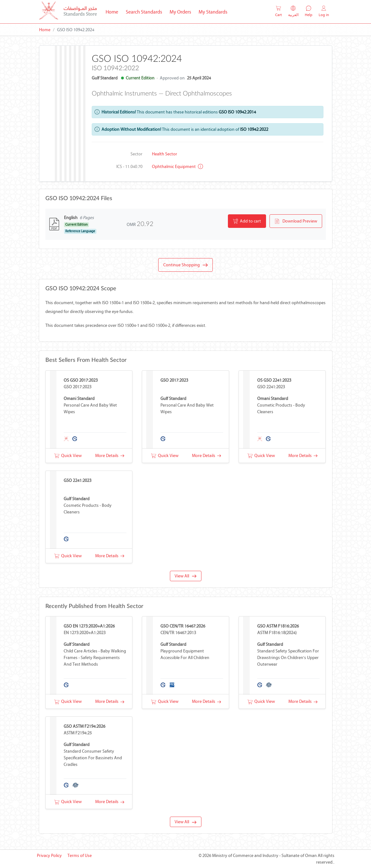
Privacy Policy (49, 856)
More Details (110, 456)
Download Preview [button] (296, 221)
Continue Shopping (185, 265)
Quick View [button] (68, 456)
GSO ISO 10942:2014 (237, 112)
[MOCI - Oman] (68, 12)
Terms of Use (80, 856)
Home (114, 11)
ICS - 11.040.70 (129, 167)
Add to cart (247, 221)
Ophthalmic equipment (177, 167)
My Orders (180, 12)
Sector (136, 154)
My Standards (213, 12)
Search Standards (146, 11)
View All (185, 576)
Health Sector (165, 154)
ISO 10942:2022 (254, 129)
